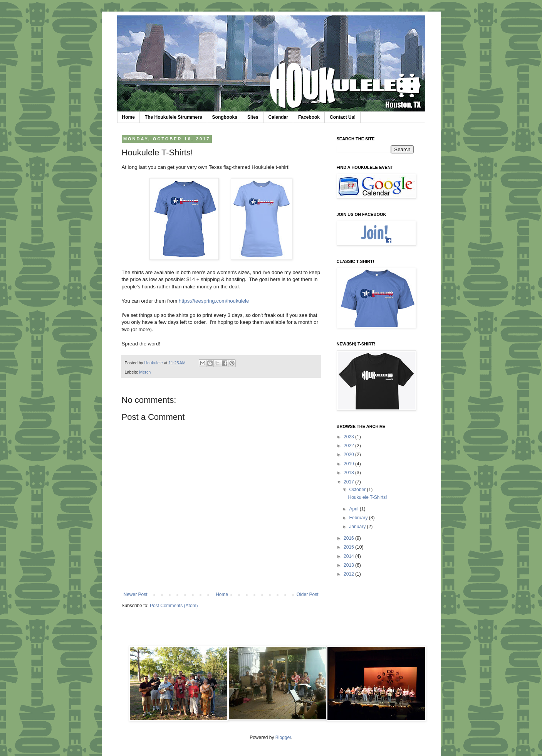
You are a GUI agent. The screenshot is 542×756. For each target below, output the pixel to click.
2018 (349, 473)
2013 (349, 565)
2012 (349, 574)
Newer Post (136, 594)
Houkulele (154, 363)
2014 (349, 556)
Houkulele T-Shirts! (367, 497)
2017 (349, 482)
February (359, 518)
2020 (349, 455)
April (354, 509)
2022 (349, 446)
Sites (253, 117)
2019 (349, 464)
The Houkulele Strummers (174, 117)
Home (128, 117)
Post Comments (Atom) (174, 606)
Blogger (283, 737)
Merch (145, 372)
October (358, 490)
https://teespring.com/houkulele (214, 301)
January (358, 527)
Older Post (308, 594)
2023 (349, 437)
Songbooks (225, 117)
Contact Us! (343, 117)
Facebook (309, 117)
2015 (349, 547)
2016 (349, 538)
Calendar (278, 117)
